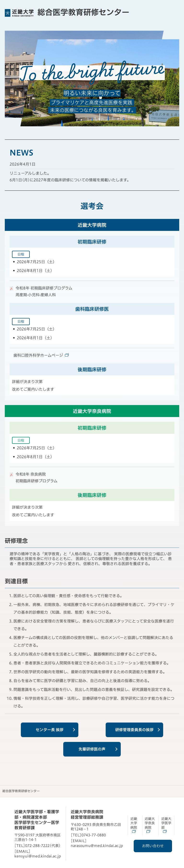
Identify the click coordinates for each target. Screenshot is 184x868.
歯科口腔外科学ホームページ (41, 355)
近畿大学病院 (134, 823)
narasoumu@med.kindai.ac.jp (97, 846)
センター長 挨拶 (50, 730)
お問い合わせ (154, 846)
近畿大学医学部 (166, 823)
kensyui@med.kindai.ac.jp (38, 856)
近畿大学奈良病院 (150, 823)
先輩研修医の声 (92, 749)
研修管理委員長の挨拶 (134, 730)
